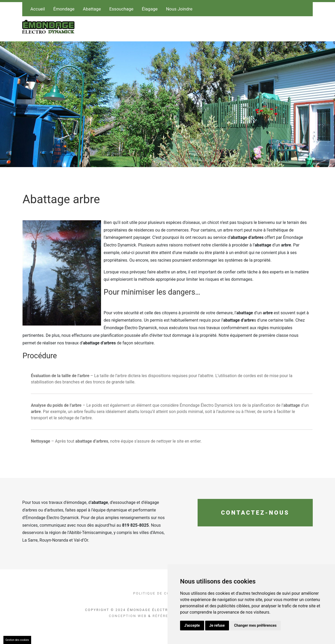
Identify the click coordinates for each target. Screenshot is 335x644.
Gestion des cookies (17, 640)
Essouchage (121, 9)
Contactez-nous (255, 513)
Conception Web (128, 616)
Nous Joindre (179, 9)
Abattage (92, 9)
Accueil (38, 9)
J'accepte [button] (192, 625)
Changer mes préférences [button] (255, 625)
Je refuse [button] (217, 625)
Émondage (64, 9)
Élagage (150, 9)
